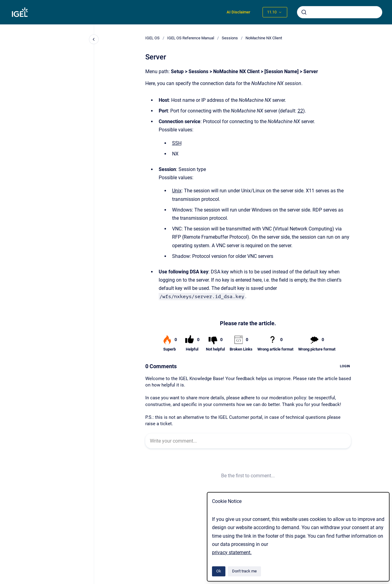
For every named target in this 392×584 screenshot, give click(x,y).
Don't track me (244, 571)
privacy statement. (232, 552)
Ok (219, 571)
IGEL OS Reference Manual (191, 38)
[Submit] (304, 12)
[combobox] (340, 12)
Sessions (230, 38)
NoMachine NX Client (264, 38)
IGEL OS (152, 38)
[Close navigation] (94, 39)
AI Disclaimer (238, 12)
